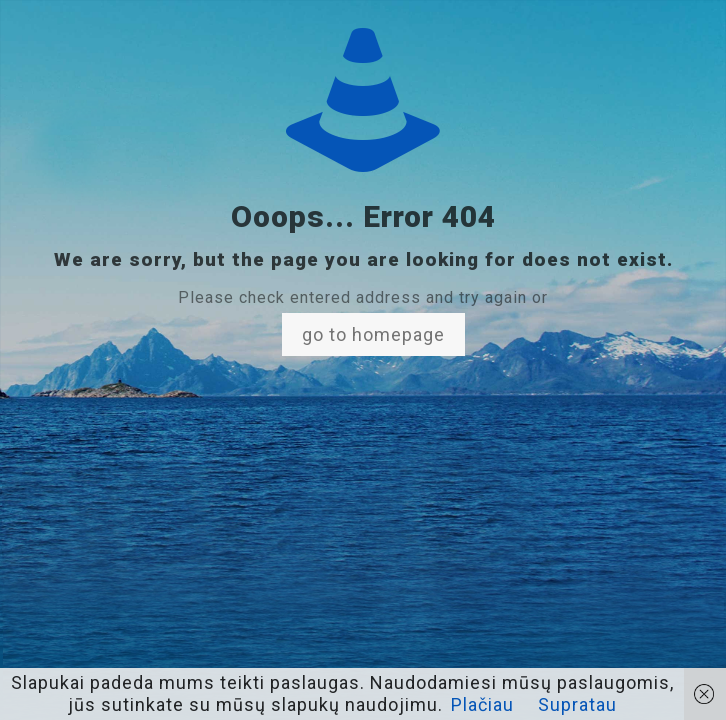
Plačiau (482, 704)
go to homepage (373, 334)
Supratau (577, 704)
